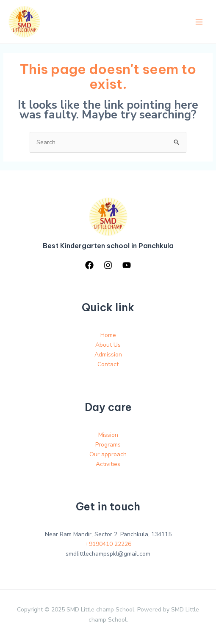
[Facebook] (89, 265)
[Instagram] (108, 265)
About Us (108, 345)
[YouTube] (127, 265)
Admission (108, 355)
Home (108, 335)
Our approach (108, 454)
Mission (108, 435)
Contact (108, 364)
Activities (108, 464)
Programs (108, 445)
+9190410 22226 (108, 544)
